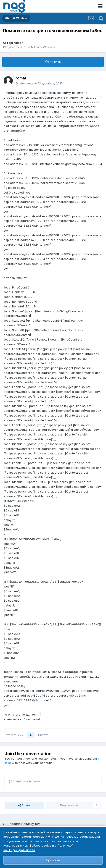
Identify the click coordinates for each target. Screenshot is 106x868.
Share (24, 805)
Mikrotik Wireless (43, 47)
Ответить (53, 62)
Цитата (43, 735)
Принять (53, 860)
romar (18, 43)
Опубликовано (39, 83)
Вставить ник (13, 735)
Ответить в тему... (25, 781)
